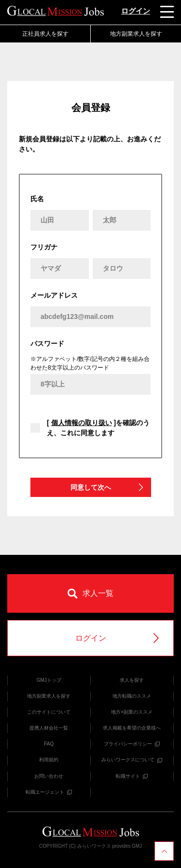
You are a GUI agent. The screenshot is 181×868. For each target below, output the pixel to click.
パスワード (47, 344)
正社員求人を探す (45, 34)
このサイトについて (49, 712)
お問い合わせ (49, 776)
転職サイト (132, 776)
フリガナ (44, 247)
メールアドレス (54, 295)
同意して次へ (108, 488)
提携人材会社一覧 (49, 728)
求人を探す (132, 680)
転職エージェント (49, 792)
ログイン (136, 11)
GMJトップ (49, 680)
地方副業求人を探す (136, 34)
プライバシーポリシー (132, 744)
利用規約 (49, 760)
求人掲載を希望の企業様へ (132, 728)
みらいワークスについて (132, 760)
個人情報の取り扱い (82, 423)
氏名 (37, 199)
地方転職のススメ (132, 696)
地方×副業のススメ (132, 712)
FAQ (49, 744)
